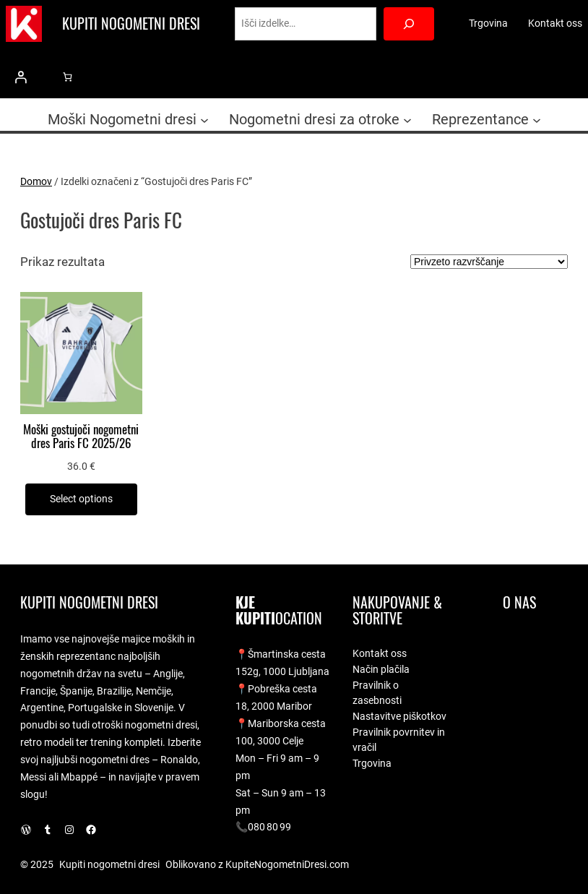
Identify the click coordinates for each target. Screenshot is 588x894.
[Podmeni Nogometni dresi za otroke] (407, 119)
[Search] (409, 24)
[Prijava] (21, 77)
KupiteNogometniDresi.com (287, 864)
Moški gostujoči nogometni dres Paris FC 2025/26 (81, 437)
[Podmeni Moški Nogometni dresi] (204, 119)
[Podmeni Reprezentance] (537, 119)
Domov (36, 181)
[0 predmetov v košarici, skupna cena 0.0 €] (68, 77)
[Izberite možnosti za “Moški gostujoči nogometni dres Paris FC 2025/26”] (81, 499)
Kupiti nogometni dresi (131, 23)
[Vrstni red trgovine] (489, 262)
